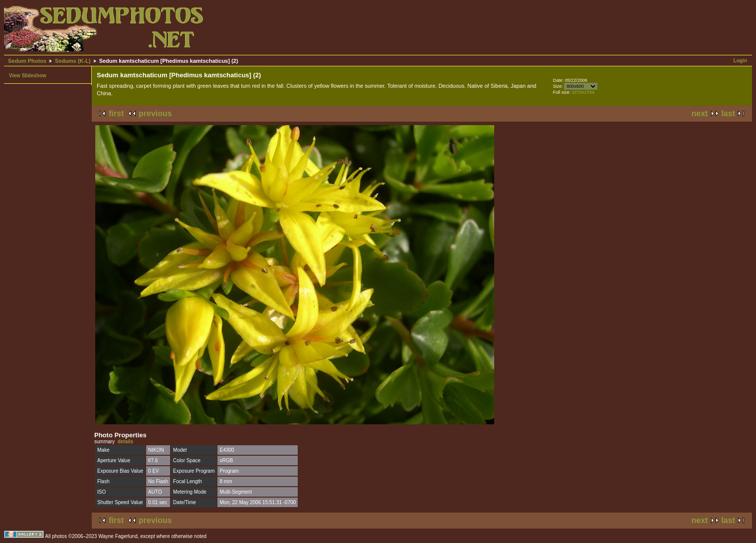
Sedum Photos (27, 61)
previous (155, 113)
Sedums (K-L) (73, 61)
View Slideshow (28, 76)
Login (740, 61)
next (700, 113)
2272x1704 (583, 92)
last (728, 113)
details (126, 442)
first (116, 113)
